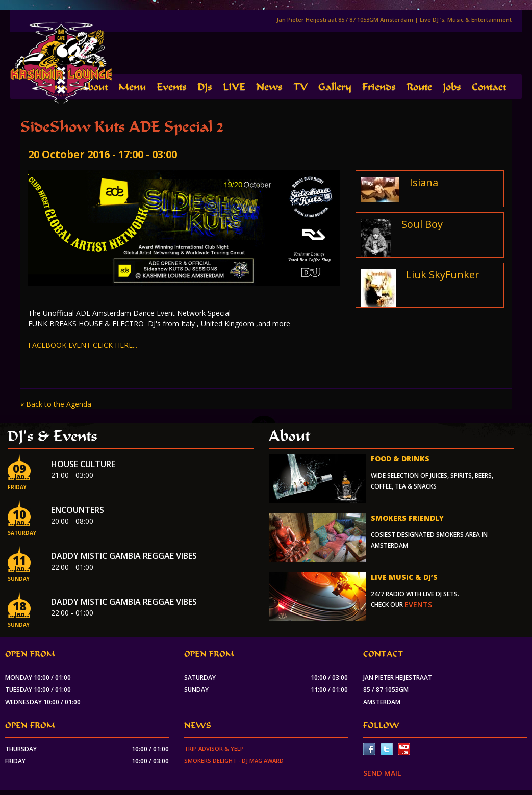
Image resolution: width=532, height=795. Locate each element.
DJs (205, 87)
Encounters (78, 510)
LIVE (234, 87)
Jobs (452, 87)
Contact (489, 87)
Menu (132, 87)
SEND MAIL (382, 773)
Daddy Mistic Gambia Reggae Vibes (124, 556)
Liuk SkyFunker (443, 275)
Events (172, 87)
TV (300, 87)
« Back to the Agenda (56, 404)
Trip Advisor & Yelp (214, 748)
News (269, 87)
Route (419, 87)
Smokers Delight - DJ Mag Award (234, 761)
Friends (379, 87)
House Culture (83, 464)
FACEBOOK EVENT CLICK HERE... (83, 345)
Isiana (424, 182)
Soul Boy (422, 224)
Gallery (335, 87)
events (418, 605)
